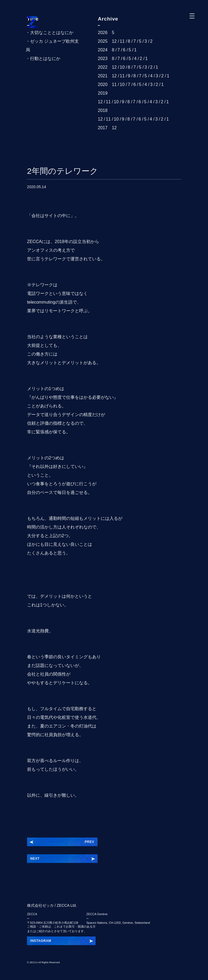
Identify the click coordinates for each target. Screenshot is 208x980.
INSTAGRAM (41, 941)
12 (114, 41)
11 (122, 41)
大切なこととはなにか (52, 33)
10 (122, 67)
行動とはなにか (45, 59)
